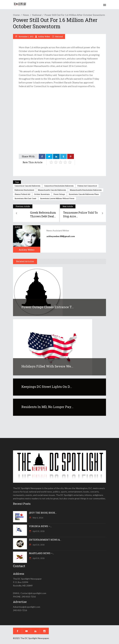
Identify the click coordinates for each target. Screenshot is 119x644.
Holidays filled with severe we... (47, 366)
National (37, 15)
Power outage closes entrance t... (48, 307)
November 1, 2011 (26, 36)
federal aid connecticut (87, 186)
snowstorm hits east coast (25, 198)
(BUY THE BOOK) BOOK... (43, 513)
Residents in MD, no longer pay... (47, 407)
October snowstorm (42, 194)
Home (16, 15)
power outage (59, 194)
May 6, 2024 (38, 518)
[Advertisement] (59, 111)
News (26, 15)
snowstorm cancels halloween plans (84, 194)
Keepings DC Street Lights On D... (47, 387)
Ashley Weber (44, 36)
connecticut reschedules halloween (59, 186)
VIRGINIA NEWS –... (40, 526)
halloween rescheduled (24, 190)
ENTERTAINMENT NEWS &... (45, 540)
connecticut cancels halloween (27, 186)
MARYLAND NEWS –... (41, 553)
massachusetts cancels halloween (52, 190)
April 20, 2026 (38, 531)
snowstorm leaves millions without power (57, 198)
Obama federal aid (22, 194)
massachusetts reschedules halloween (86, 190)
